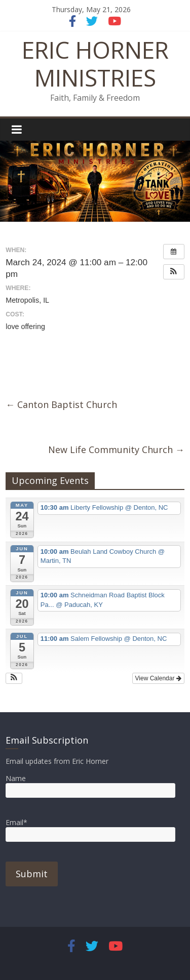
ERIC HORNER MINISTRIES (95, 64)
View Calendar (158, 678)
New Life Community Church (116, 450)
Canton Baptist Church (61, 404)
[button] (174, 272)
